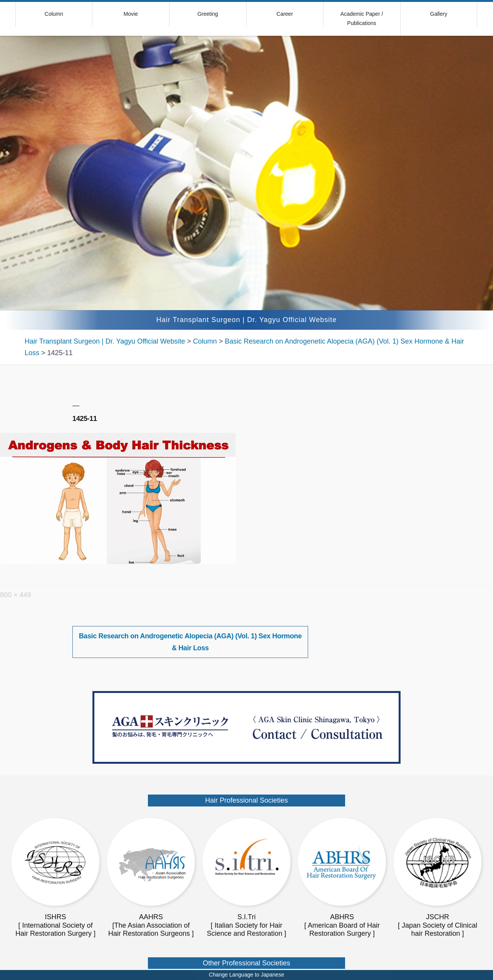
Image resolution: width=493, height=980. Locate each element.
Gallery (439, 14)
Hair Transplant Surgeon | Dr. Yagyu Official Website (247, 320)
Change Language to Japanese (246, 975)
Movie (131, 14)
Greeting (208, 14)
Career (285, 14)
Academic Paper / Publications (362, 18)
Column (54, 14)
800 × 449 (16, 595)
